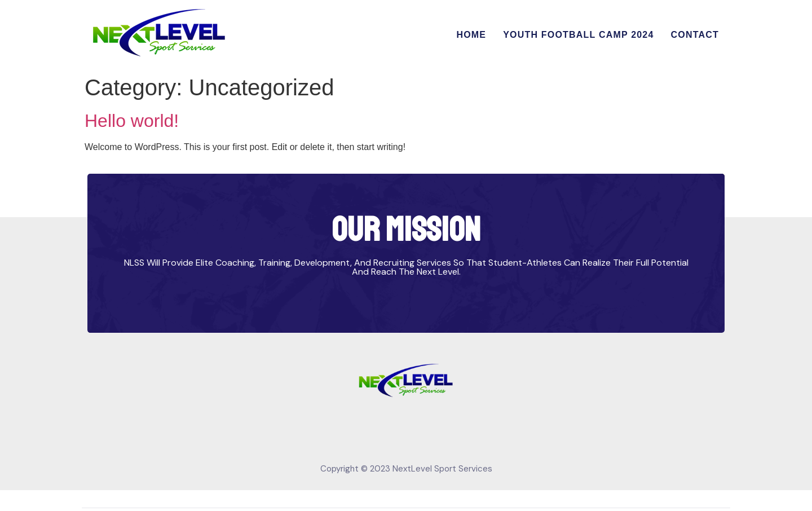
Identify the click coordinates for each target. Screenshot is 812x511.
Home (471, 35)
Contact (695, 35)
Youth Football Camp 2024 (578, 35)
